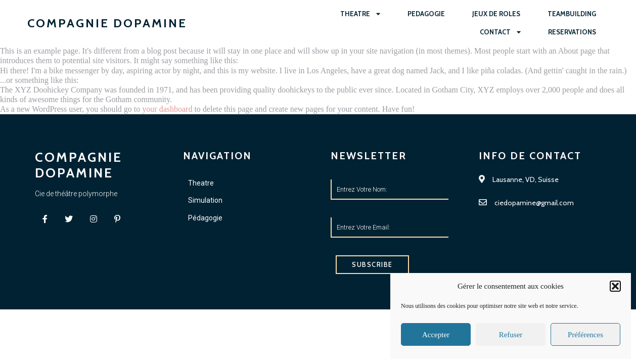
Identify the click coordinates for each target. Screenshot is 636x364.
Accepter (436, 335)
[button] (615, 286)
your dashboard (167, 109)
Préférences (585, 335)
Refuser (511, 335)
